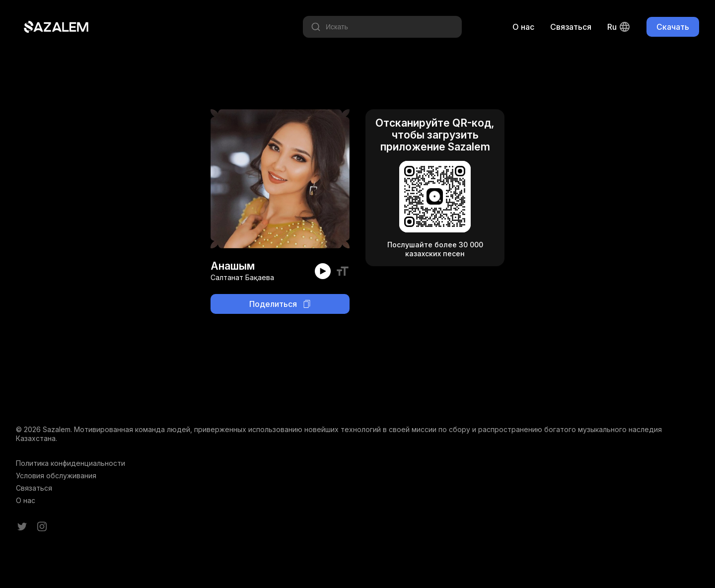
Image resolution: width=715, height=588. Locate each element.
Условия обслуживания (56, 476)
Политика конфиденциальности (71, 463)
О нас (523, 27)
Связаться (571, 27)
